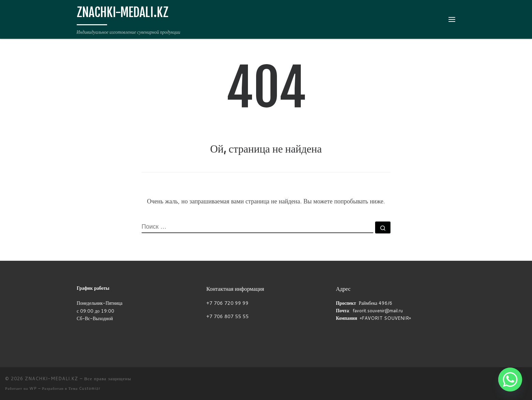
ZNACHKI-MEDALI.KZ (51, 378)
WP (33, 388)
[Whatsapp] (510, 380)
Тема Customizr (84, 388)
